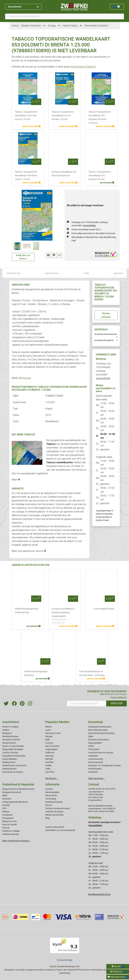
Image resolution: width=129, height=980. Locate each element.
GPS (4, 808)
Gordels (6, 805)
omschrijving (13, 273)
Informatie (52, 784)
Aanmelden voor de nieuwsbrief (60, 830)
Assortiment (23, 7)
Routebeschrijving (54, 802)
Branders (7, 799)
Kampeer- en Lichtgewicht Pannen (105, 765)
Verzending (51, 799)
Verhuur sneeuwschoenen (58, 808)
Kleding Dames (9, 769)
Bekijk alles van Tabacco (23, 257)
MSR (47, 740)
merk (86, 273)
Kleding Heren (9, 762)
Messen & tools (10, 821)
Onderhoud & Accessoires (14, 765)
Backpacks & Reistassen (100, 727)
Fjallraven (50, 753)
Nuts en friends (10, 825)
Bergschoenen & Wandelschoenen (18, 789)
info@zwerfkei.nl (104, 517)
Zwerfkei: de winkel (54, 812)
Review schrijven (106, 315)
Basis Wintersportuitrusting (101, 733)
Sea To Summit (52, 746)
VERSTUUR (116, 703)
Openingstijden (52, 792)
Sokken (6, 730)
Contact (49, 789)
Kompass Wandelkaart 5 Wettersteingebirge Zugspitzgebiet (65, 616)
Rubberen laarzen (11, 834)
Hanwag (49, 756)
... (43, 26)
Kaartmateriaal (96, 762)
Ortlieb (48, 765)
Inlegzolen (93, 756)
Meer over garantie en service (29, 551)
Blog (47, 818)
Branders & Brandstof (99, 740)
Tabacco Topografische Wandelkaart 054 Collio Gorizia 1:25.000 (26, 116)
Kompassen (8, 818)
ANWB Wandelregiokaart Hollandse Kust (27, 611)
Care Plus (50, 772)
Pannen (6, 828)
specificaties (52, 273)
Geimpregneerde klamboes (15, 802)
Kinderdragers (95, 769)
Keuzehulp (96, 722)
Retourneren (51, 795)
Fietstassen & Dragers (13, 772)
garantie (118, 273)
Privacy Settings (65, 960)
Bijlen (91, 736)
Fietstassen (94, 749)
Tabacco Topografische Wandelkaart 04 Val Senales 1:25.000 (63, 116)
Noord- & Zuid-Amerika (13, 746)
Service (49, 805)
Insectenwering (96, 759)
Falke (48, 769)
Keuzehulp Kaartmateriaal (106, 334)
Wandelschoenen (10, 736)
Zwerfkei (49, 762)
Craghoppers (51, 749)
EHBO (91, 746)
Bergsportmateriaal (12, 792)
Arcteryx (49, 743)
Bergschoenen (9, 743)
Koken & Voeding (10, 727)
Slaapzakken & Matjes (13, 749)
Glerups (49, 736)
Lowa (48, 730)
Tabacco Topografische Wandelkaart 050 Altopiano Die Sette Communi (100, 117)
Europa (27, 378)
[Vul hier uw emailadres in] (87, 703)
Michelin (49, 759)
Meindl (48, 727)
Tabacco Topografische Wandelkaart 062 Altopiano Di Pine (100, 176)
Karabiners (8, 815)
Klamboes (93, 772)
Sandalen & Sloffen (11, 740)
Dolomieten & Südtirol (83, 67)
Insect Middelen (10, 759)
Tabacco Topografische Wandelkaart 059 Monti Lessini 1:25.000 (26, 176)
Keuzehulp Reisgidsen (104, 340)
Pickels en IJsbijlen (11, 831)
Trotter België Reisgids (104, 609)
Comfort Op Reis (10, 753)
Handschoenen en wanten (101, 753)
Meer (16, 480)
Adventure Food (53, 733)
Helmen (6, 812)
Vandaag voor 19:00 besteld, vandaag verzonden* (103, 371)
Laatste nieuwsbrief (55, 827)
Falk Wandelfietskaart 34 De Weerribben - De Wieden (92, 673)
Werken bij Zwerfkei (54, 815)
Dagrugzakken (95, 743)
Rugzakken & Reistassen (14, 756)
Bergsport (7, 733)
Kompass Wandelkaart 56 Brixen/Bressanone (64, 174)
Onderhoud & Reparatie (18, 784)
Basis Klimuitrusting (98, 730)
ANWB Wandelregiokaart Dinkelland (36, 673)
